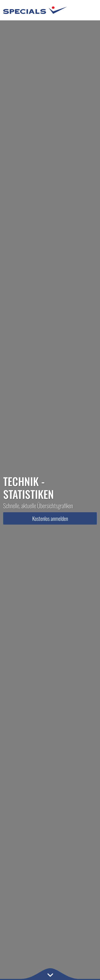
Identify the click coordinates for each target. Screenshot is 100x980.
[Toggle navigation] (89, 10)
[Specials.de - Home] (35, 10)
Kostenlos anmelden (50, 518)
